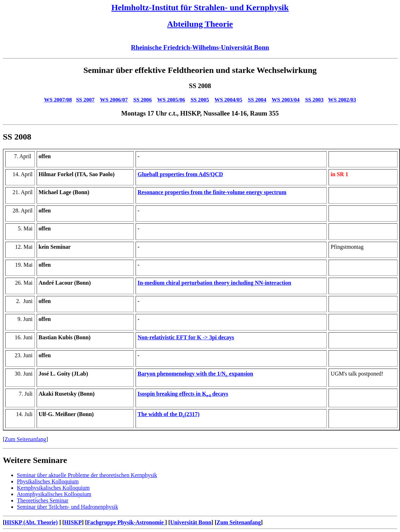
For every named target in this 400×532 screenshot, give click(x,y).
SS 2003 (314, 100)
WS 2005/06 (171, 100)
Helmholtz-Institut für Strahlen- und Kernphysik (200, 7)
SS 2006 (143, 100)
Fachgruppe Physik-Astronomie (126, 522)
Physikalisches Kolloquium (48, 481)
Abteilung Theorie (200, 24)
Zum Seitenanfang (25, 439)
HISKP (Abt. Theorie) (31, 522)
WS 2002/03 (342, 100)
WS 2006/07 (114, 100)
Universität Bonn (191, 522)
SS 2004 (257, 100)
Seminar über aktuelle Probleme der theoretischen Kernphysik (87, 475)
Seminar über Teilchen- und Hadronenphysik (67, 507)
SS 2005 (200, 100)
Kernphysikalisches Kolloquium (53, 488)
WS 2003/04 (286, 100)
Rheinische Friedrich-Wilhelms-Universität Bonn (200, 47)
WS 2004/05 (228, 100)
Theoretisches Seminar (43, 500)
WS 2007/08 (58, 100)
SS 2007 (85, 100)
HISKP (73, 522)
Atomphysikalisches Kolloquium (54, 494)
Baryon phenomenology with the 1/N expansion (195, 374)
